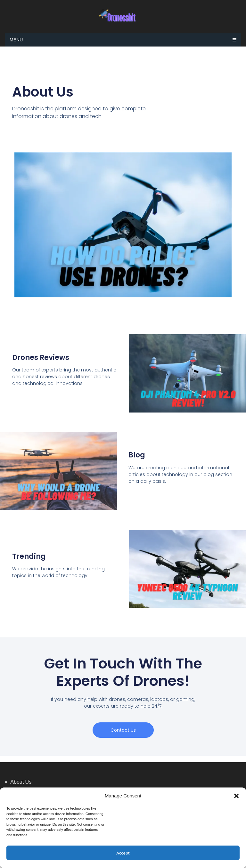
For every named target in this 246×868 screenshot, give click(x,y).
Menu (16, 40)
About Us (21, 782)
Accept (123, 853)
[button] (236, 796)
